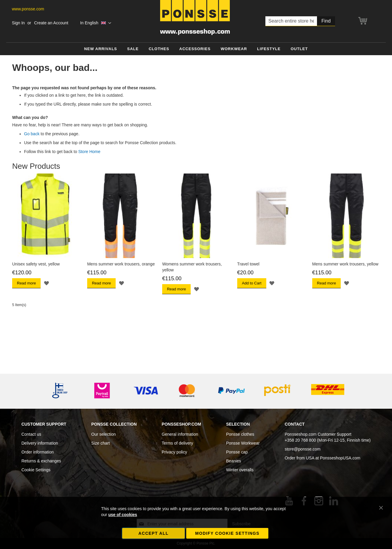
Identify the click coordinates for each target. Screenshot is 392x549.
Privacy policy (174, 452)
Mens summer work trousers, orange (121, 264)
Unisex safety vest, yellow (36, 264)
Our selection (103, 434)
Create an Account (51, 23)
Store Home (89, 152)
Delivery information (40, 443)
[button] (96, 23)
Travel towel (248, 264)
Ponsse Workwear (243, 443)
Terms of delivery (177, 443)
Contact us (31, 434)
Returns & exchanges (41, 461)
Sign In (18, 23)
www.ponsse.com (28, 9)
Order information (38, 452)
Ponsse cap (237, 452)
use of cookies (123, 515)
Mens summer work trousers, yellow (345, 264)
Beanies (234, 461)
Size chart (101, 443)
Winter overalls (240, 470)
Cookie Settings (36, 470)
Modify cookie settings (227, 533)
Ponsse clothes (240, 434)
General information (180, 434)
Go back (32, 134)
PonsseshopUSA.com (340, 458)
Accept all (154, 533)
